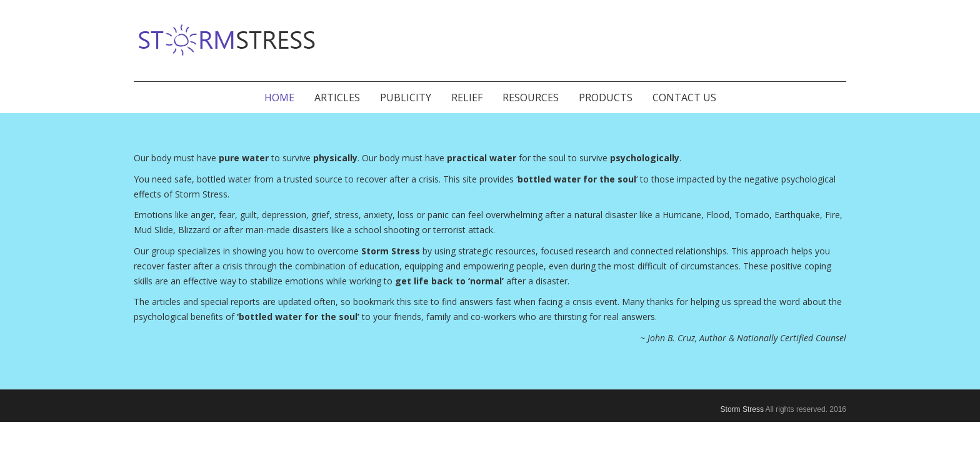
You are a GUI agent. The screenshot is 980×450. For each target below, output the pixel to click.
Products (606, 97)
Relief (467, 97)
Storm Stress (742, 409)
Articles (337, 97)
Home (279, 97)
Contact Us (684, 97)
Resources (531, 97)
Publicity (406, 97)
